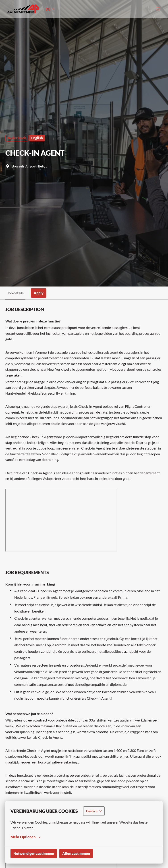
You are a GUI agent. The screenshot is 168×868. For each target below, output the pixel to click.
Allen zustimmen (76, 853)
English (37, 138)
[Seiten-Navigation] (158, 9)
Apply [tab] (39, 293)
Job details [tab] (15, 293)
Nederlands (17, 138)
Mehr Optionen (26, 837)
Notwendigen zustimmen (34, 853)
